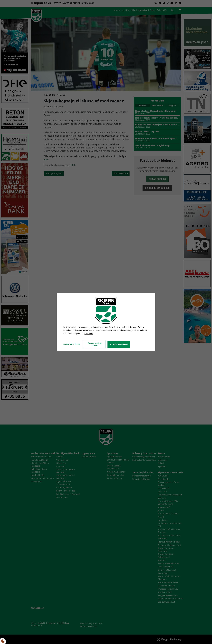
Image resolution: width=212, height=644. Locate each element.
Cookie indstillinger (72, 344)
